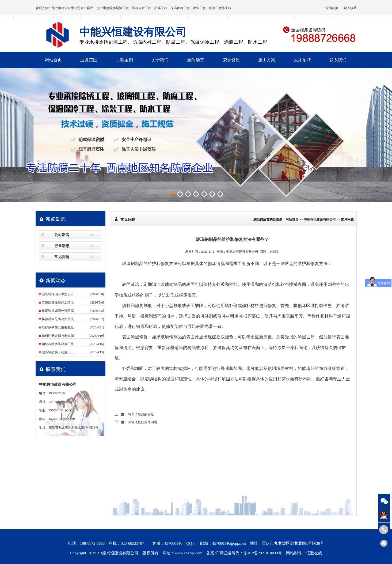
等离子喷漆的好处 (141, 414)
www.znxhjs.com (188, 553)
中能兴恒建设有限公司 (64, 8)
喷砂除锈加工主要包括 (58, 327)
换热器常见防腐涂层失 (58, 319)
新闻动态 (196, 60)
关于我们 (160, 60)
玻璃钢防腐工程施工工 (58, 352)
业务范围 (89, 60)
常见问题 (62, 257)
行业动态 (62, 246)
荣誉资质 (231, 60)
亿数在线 (314, 553)
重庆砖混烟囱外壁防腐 (58, 311)
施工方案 (267, 60)
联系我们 (338, 60)
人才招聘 (302, 60)
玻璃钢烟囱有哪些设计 (58, 294)
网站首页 (53, 60)
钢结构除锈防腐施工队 (58, 344)
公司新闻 (62, 235)
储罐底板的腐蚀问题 (143, 422)
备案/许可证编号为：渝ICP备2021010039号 (244, 553)
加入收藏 (350, 8)
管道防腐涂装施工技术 (58, 302)
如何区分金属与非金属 (58, 336)
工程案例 (124, 60)
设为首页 (332, 8)
